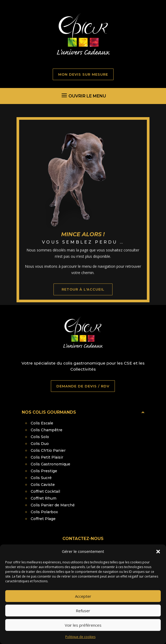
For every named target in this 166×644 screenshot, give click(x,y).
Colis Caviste (43, 485)
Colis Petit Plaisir (47, 457)
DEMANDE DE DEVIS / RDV (83, 386)
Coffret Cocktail (45, 491)
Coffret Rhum (44, 498)
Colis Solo (40, 437)
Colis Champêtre (47, 430)
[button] (158, 558)
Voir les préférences (83, 632)
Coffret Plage (43, 519)
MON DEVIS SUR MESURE (83, 74)
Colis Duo (40, 444)
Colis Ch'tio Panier (48, 450)
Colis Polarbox (44, 512)
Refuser (83, 617)
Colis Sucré (41, 478)
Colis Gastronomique (50, 464)
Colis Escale (42, 423)
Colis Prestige (44, 471)
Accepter (83, 603)
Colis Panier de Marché (53, 505)
